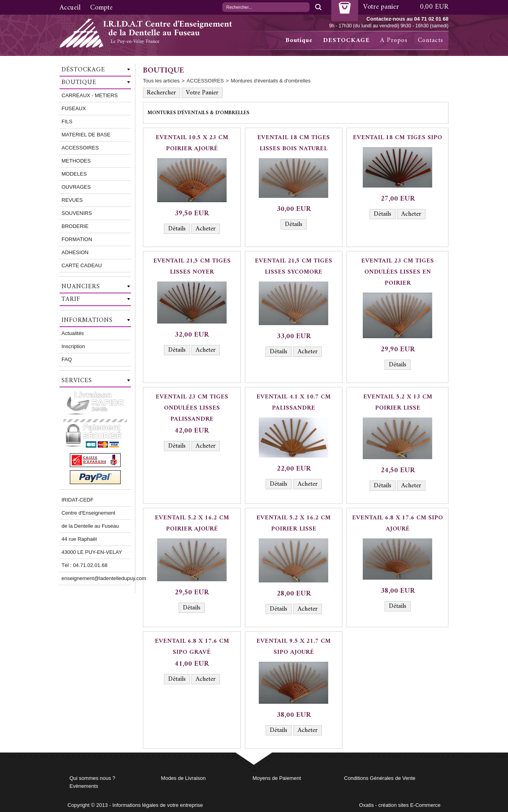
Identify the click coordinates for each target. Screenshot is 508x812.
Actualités (73, 333)
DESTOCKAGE (346, 40)
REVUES (72, 200)
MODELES (74, 174)
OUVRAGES (76, 187)
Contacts (431, 40)
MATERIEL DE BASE (86, 135)
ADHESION (75, 252)
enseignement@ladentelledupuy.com (96, 578)
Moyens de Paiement (277, 778)
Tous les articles (161, 81)
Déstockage (83, 70)
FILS (67, 122)
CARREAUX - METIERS (90, 95)
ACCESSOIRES (80, 148)
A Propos (394, 40)
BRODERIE (75, 226)
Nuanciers (81, 287)
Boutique (299, 40)
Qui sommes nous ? (92, 778)
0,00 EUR (434, 7)
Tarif (71, 299)
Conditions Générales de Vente (380, 778)
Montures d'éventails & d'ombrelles (271, 81)
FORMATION (77, 239)
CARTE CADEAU (82, 265)
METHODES (76, 161)
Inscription (73, 346)
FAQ (67, 359)
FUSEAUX (74, 108)
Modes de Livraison (184, 778)
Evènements (84, 786)
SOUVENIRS (77, 213)
